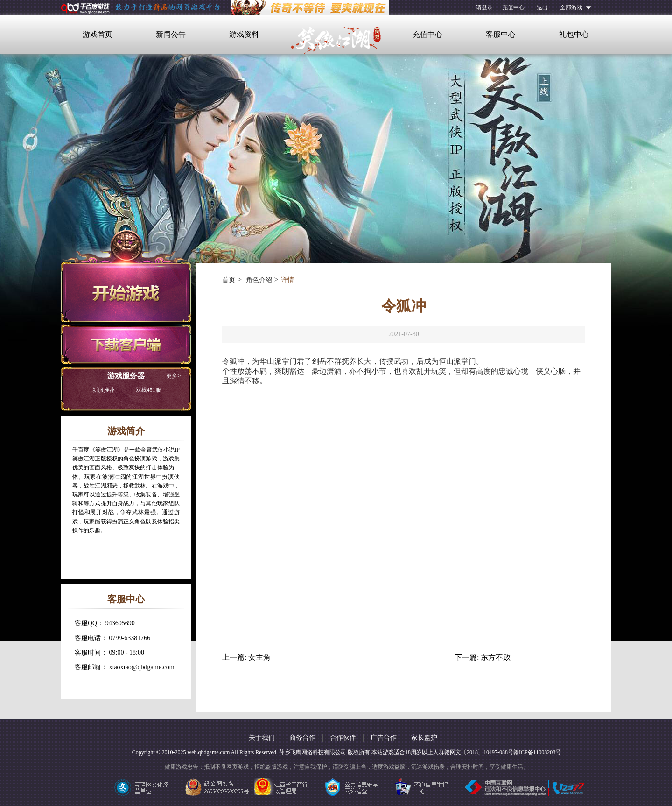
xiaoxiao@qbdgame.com (142, 667)
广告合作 (384, 738)
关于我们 (262, 738)
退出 (542, 7)
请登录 (484, 7)
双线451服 (127, 390)
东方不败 (496, 657)
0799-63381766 (130, 638)
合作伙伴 (343, 738)
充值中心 (513, 7)
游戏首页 (98, 34)
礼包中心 (574, 34)
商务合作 (302, 738)
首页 (229, 280)
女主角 (259, 657)
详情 (287, 280)
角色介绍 (258, 280)
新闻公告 (171, 34)
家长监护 (424, 738)
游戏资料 (244, 34)
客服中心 (501, 34)
